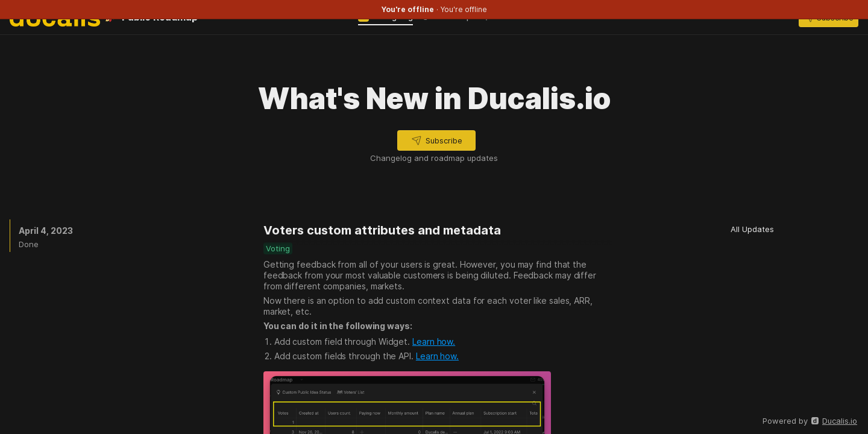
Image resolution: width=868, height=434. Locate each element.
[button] (436, 140)
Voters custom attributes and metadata (382, 230)
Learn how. (434, 341)
